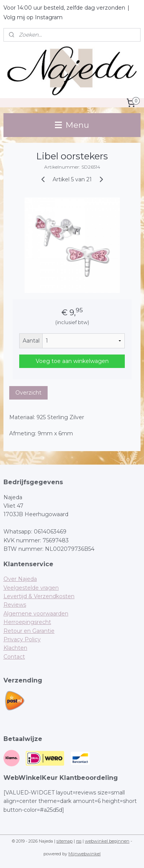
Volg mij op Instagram (33, 17)
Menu (72, 125)
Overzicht (28, 393)
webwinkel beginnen (107, 841)
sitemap (65, 841)
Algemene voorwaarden (36, 614)
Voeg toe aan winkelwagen (72, 361)
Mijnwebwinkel (84, 854)
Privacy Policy (22, 639)
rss (79, 841)
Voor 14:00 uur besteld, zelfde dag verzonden (64, 8)
